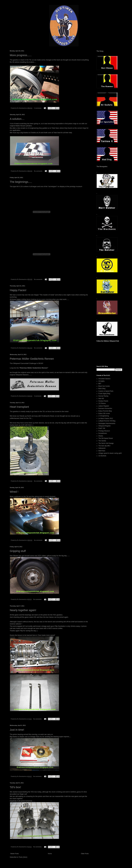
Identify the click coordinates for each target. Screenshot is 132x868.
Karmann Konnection (105, 408)
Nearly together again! (23, 610)
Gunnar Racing (103, 396)
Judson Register (104, 406)
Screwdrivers (103, 433)
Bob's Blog (102, 389)
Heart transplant (19, 407)
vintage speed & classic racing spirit (110, 453)
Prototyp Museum (104, 431)
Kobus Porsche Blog (105, 411)
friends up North (25, 416)
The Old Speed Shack (106, 438)
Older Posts (85, 854)
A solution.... (17, 119)
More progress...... (21, 55)
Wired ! (14, 492)
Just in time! (17, 730)
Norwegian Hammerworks (107, 423)
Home (50, 854)
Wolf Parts (102, 451)
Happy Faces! (18, 290)
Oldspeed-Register (104, 426)
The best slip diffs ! (104, 446)
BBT (100, 384)
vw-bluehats (102, 456)
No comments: (38, 171)
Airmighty (101, 381)
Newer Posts (15, 854)
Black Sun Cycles (104, 386)
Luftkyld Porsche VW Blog (107, 421)
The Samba (102, 441)
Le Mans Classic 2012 (106, 418)
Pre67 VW (102, 428)
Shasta (101, 436)
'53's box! (15, 787)
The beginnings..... (21, 182)
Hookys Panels (103, 401)
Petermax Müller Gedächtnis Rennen (32, 359)
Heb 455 (101, 399)
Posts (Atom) (23, 857)
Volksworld (102, 448)
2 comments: (38, 108)
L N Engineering (104, 416)
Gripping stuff (18, 551)
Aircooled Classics (104, 379)
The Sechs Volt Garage (106, 443)
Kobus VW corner (104, 413)
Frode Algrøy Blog (104, 394)
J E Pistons (102, 403)
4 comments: (38, 396)
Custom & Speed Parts (106, 391)
